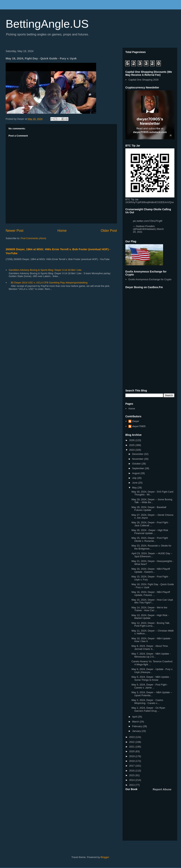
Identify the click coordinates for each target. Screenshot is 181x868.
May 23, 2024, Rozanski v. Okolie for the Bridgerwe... (151, 547)
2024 (132, 450)
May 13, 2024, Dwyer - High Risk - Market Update (150, 617)
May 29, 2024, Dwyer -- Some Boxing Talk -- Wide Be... (152, 501)
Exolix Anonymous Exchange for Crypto (150, 279)
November (138, 459)
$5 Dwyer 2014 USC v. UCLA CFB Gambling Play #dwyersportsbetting (49, 283)
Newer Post (15, 231)
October (137, 464)
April (135, 717)
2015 (132, 775)
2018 (132, 761)
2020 (132, 751)
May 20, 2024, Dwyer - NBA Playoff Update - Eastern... (151, 570)
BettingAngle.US (47, 24)
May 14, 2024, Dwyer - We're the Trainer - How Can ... (149, 609)
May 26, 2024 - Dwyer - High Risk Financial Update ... (150, 532)
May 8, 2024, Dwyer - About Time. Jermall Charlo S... (150, 647)
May (135, 488)
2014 (132, 780)
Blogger (105, 857)
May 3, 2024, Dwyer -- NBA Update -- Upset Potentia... (152, 694)
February (137, 726)
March (136, 722)
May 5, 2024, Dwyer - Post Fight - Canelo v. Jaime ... (150, 686)
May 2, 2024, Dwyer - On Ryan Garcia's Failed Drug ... (148, 709)
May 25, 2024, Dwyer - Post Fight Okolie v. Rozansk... (150, 539)
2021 (132, 747)
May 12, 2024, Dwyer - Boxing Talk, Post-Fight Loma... (151, 624)
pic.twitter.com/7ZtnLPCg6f (148, 221)
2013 (132, 785)
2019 (132, 756)
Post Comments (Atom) (33, 238)
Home (62, 231)
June (135, 483)
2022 (132, 742)
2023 (132, 737)
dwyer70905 (139, 426)
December (138, 454)
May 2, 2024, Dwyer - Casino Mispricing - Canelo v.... (147, 702)
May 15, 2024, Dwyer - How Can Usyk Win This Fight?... (152, 601)
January (137, 731)
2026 (132, 440)
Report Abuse (162, 789)
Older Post (109, 231)
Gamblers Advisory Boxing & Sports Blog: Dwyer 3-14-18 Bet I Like (45, 270)
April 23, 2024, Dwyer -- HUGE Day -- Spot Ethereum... (152, 555)
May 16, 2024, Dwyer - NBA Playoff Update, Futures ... (151, 594)
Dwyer (136, 421)
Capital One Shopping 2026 (143, 80)
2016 (132, 771)
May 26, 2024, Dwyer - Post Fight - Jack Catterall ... (150, 524)
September (138, 468)
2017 (132, 766)
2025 (132, 445)
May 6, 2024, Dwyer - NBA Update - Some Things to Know (151, 678)
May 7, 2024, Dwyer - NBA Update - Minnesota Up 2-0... (151, 655)
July (135, 478)
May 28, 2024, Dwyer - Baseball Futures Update (149, 509)
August (136, 473)
